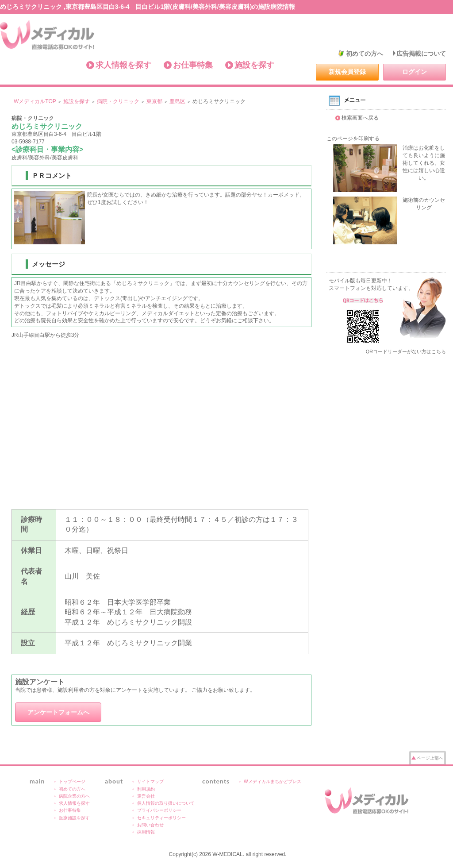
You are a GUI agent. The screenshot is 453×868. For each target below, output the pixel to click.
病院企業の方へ (74, 796)
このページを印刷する (353, 139)
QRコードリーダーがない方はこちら (406, 351)
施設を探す (254, 65)
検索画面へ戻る (360, 118)
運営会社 (146, 796)
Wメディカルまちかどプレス (273, 781)
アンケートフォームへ (58, 712)
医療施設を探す (74, 818)
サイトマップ (150, 781)
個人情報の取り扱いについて (166, 803)
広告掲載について (421, 54)
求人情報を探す (123, 65)
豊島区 (177, 101)
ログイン (415, 72)
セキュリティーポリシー (161, 818)
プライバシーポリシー (159, 810)
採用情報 (146, 832)
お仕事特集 (193, 65)
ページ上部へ (430, 758)
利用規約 (146, 789)
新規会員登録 (347, 72)
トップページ (72, 781)
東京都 (154, 101)
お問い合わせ (150, 825)
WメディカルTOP (35, 101)
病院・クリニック (118, 101)
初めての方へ (365, 54)
